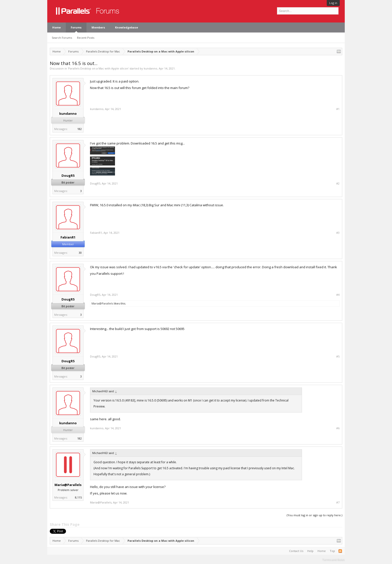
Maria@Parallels (102, 303)
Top (332, 551)
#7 (338, 502)
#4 (338, 295)
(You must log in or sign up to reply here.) (314, 515)
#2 (338, 183)
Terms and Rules (333, 559)
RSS (340, 551)
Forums (76, 27)
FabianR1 (68, 237)
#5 (338, 356)
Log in (333, 3)
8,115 (78, 497)
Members (98, 27)
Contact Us (296, 551)
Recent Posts (86, 38)
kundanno (150, 68)
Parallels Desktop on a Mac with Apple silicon (98, 68)
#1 (338, 109)
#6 (338, 428)
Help (310, 551)
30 (80, 253)
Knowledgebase (126, 27)
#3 (338, 233)
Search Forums (62, 38)
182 (79, 129)
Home (56, 27)
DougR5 (68, 175)
